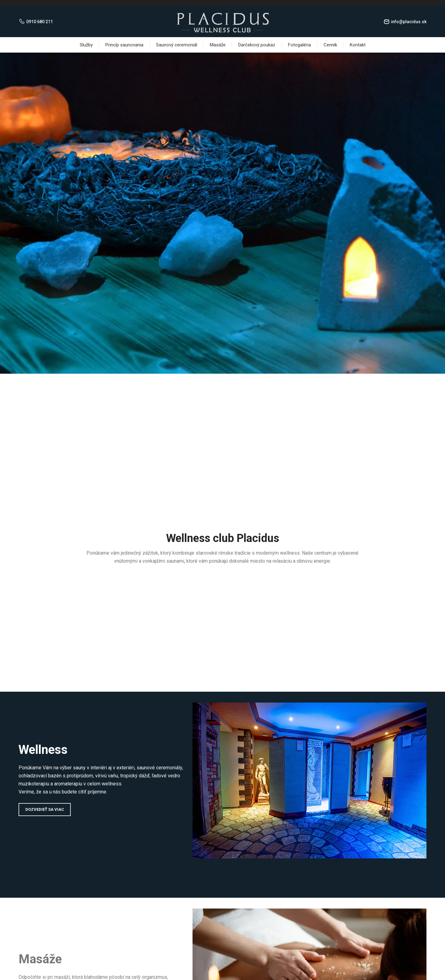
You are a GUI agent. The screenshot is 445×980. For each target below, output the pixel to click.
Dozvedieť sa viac (45, 809)
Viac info (223, 245)
